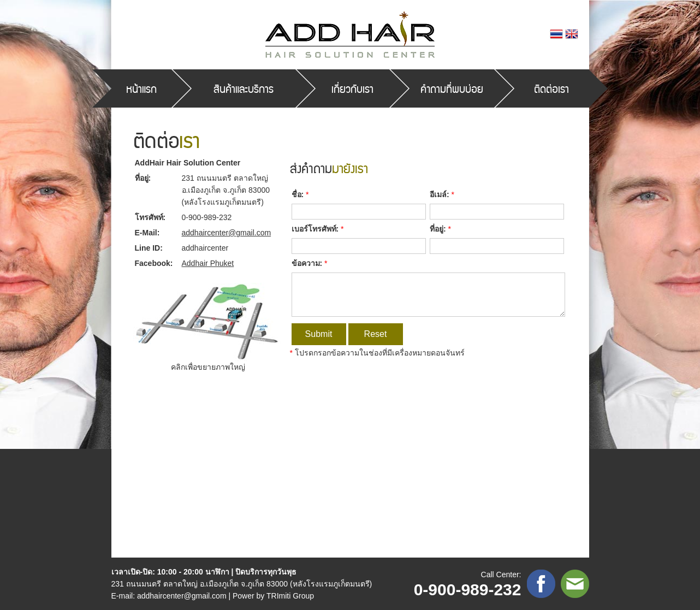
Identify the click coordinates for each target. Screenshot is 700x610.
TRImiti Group (290, 596)
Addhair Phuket (208, 263)
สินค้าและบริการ (244, 88)
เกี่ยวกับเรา (352, 88)
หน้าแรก (141, 88)
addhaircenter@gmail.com (227, 233)
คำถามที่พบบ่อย (452, 88)
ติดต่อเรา (551, 88)
